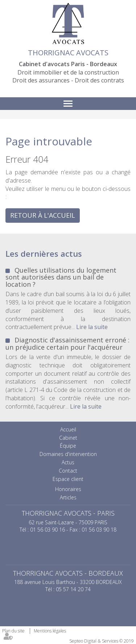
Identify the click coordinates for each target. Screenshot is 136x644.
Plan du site (13, 631)
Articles (68, 497)
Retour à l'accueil (43, 215)
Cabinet (68, 438)
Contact (68, 471)
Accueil (68, 429)
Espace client (68, 479)
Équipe (68, 446)
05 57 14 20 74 (73, 589)
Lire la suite (92, 327)
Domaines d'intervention (68, 454)
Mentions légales (50, 631)
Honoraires (68, 489)
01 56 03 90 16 (48, 530)
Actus (68, 462)
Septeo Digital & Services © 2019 (102, 641)
